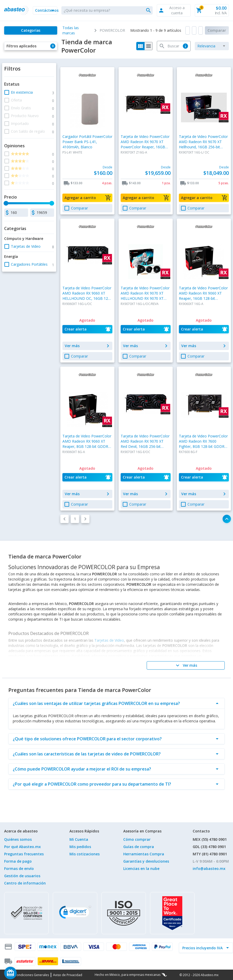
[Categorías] (31, 30)
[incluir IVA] (203, 948)
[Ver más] (186, 665)
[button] (45, 10)
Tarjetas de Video (109, 640)
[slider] (6, 203)
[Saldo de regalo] (26, 973)
